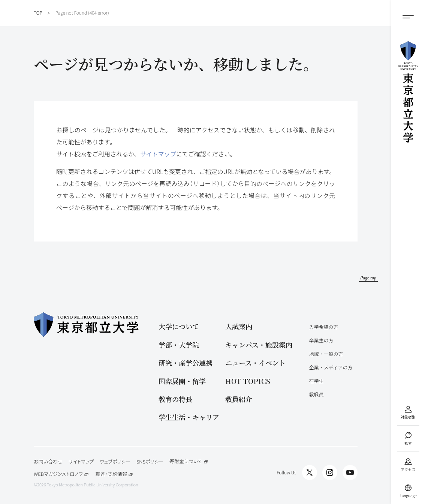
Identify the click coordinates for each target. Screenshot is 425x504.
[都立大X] (310, 472)
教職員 (316, 394)
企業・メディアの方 (331, 367)
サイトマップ (158, 154)
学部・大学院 (179, 345)
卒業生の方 (321, 340)
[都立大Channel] (350, 472)
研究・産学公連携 (186, 363)
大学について (179, 326)
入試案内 (239, 326)
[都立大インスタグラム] (330, 472)
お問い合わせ (48, 462)
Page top (368, 278)
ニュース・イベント (255, 363)
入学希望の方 (323, 327)
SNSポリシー (150, 462)
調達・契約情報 (114, 474)
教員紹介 (239, 399)
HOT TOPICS (248, 381)
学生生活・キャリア (189, 417)
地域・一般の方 (326, 354)
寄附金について (189, 461)
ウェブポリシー (115, 462)
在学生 (316, 381)
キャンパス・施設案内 (259, 345)
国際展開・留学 (182, 381)
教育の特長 (175, 399)
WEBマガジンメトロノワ (61, 474)
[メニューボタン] (408, 17)
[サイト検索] (408, 438)
